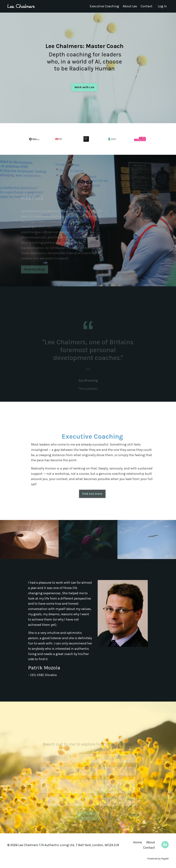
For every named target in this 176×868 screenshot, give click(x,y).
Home (137, 842)
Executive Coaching (104, 6)
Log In (162, 6)
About (151, 842)
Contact (147, 6)
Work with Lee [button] (84, 87)
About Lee (130, 6)
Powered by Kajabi (158, 859)
